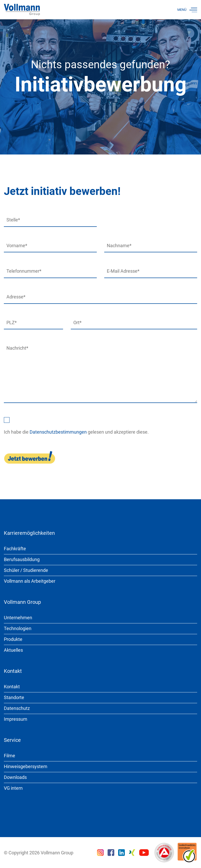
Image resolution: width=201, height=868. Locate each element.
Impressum (16, 719)
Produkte (13, 639)
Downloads (15, 777)
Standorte (14, 697)
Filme (10, 756)
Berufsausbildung (22, 559)
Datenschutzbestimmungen (58, 432)
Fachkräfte (15, 549)
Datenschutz (17, 708)
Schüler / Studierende (26, 570)
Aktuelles (13, 650)
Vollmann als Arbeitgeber (30, 581)
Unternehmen (18, 618)
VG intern (13, 788)
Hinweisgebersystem (26, 766)
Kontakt (12, 687)
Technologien (18, 628)
